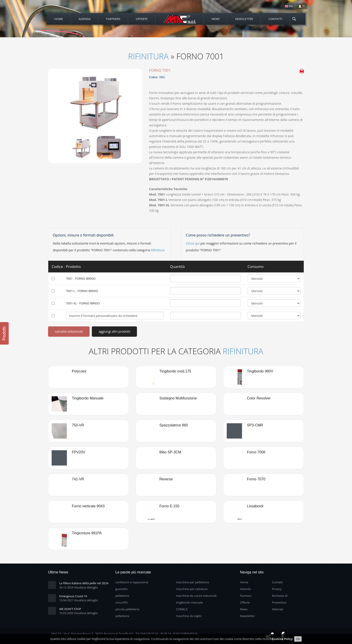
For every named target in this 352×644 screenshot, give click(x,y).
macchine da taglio (189, 616)
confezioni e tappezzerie (132, 582)
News (216, 19)
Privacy (277, 589)
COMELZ (182, 609)
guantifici (122, 589)
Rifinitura (148, 56)
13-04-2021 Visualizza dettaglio (79, 600)
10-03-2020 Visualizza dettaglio (79, 613)
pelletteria (122, 596)
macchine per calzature (192, 589)
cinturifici (122, 602)
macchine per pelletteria (192, 582)
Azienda (85, 19)
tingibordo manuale (189, 602)
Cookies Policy (282, 640)
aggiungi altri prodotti (114, 331)
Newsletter (244, 19)
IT (301, 6)
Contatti (275, 19)
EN (289, 6)
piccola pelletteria (127, 609)
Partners (113, 19)
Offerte (142, 19)
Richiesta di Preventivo (280, 599)
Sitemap (278, 609)
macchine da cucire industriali (196, 596)
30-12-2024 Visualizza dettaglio (79, 587)
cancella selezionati (69, 331)
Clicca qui (193, 243)
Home (59, 19)
